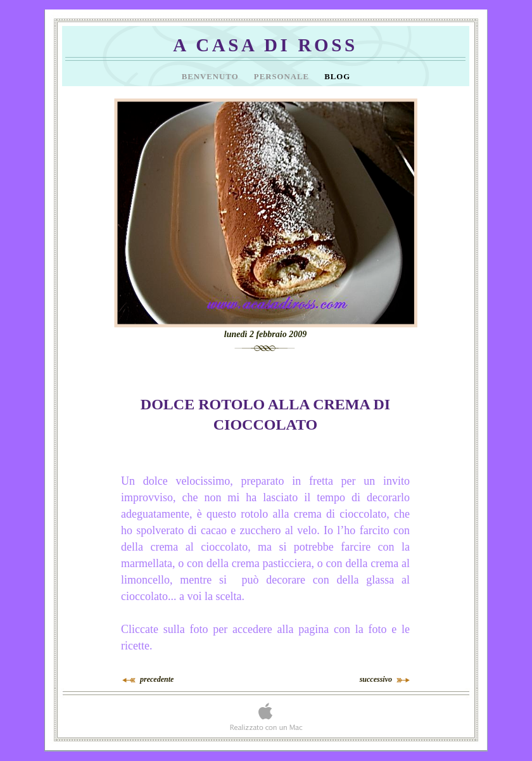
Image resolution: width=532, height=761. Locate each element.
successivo (376, 679)
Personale (283, 77)
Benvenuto (212, 77)
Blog (337, 77)
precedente (157, 679)
